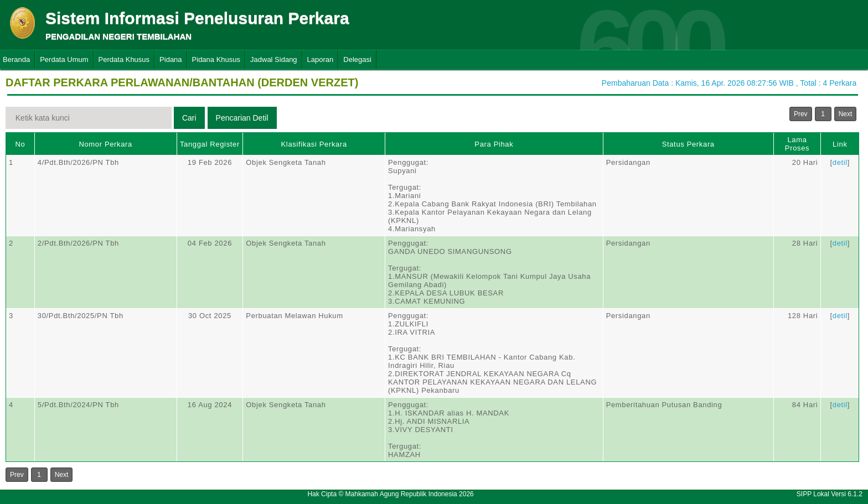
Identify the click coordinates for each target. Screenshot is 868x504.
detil (840, 162)
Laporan (321, 59)
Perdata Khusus (124, 59)
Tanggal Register (210, 144)
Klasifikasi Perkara (314, 144)
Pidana (170, 59)
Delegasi (357, 59)
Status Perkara (688, 144)
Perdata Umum (64, 59)
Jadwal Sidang (274, 59)
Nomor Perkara (105, 144)
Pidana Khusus (216, 59)
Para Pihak (494, 144)
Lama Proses (797, 144)
